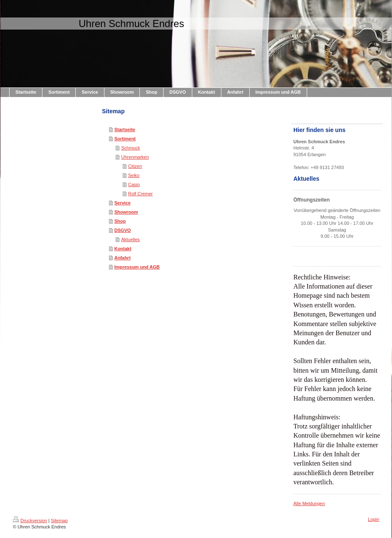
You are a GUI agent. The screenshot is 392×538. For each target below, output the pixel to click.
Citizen (135, 166)
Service (123, 203)
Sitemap (59, 521)
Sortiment (125, 139)
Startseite (125, 130)
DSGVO (123, 230)
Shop (120, 221)
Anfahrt (123, 258)
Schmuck (130, 148)
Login (373, 519)
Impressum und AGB (137, 267)
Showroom (126, 212)
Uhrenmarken (135, 157)
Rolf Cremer (140, 194)
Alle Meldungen (309, 503)
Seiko (134, 175)
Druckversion (30, 521)
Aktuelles (130, 239)
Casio (134, 184)
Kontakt (123, 249)
